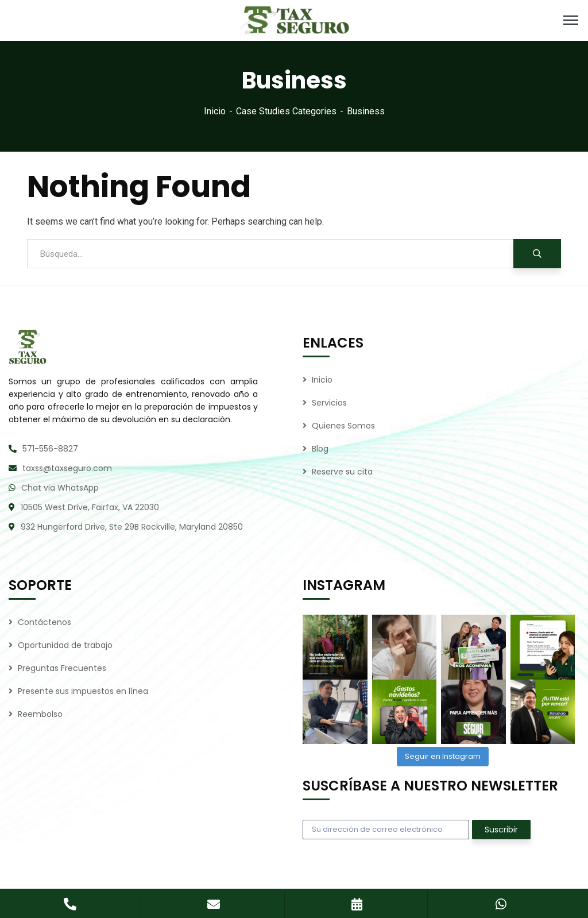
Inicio (215, 111)
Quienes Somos (343, 426)
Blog (320, 449)
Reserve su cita (342, 472)
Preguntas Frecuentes (62, 668)
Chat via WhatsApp (60, 488)
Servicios (329, 403)
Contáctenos (45, 622)
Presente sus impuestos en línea (83, 691)
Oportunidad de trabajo (65, 645)
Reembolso (40, 714)
